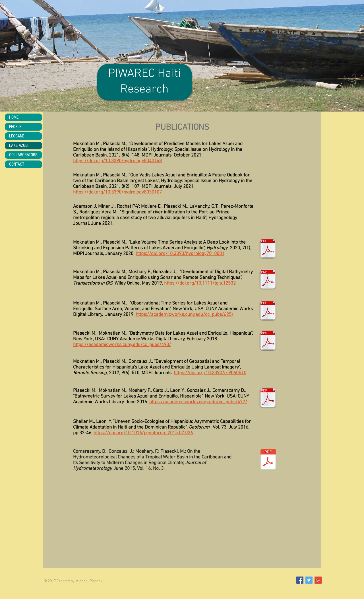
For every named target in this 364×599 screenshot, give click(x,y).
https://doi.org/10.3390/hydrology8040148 (117, 161)
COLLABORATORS (23, 155)
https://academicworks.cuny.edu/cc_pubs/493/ (122, 345)
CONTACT (17, 164)
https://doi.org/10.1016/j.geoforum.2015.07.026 (143, 433)
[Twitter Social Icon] (309, 580)
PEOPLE (15, 127)
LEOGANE (17, 136)
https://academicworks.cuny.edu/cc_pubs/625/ (185, 315)
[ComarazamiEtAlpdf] (268, 460)
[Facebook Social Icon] (300, 580)
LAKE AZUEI (19, 145)
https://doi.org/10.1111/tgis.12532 (200, 283)
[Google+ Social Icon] (318, 580)
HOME (14, 117)
